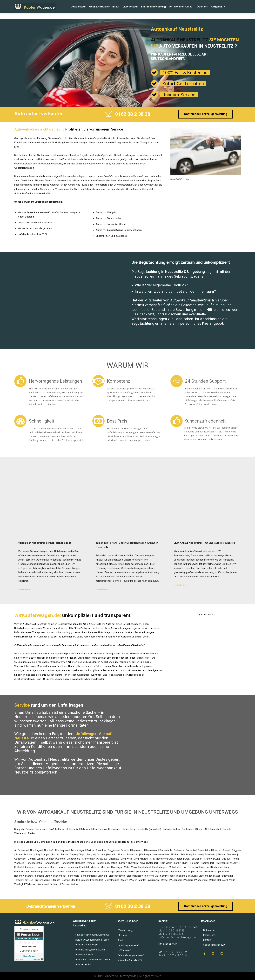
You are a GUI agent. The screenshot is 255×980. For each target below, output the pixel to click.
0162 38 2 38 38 (133, 114)
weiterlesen (24, 590)
